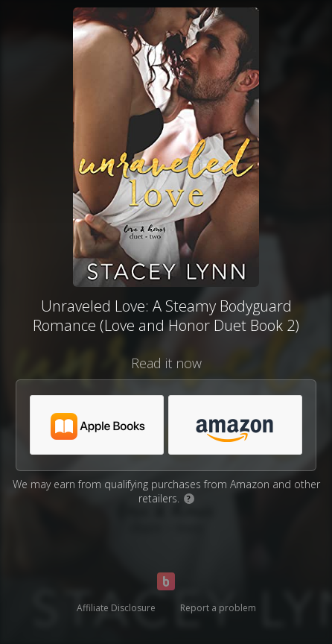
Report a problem (218, 608)
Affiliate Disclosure (116, 608)
